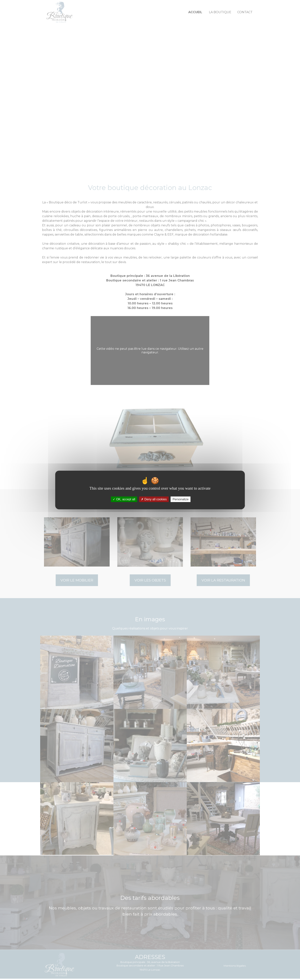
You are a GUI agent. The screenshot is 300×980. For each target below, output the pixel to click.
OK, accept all (124, 499)
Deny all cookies (154, 499)
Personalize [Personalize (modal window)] (181, 499)
